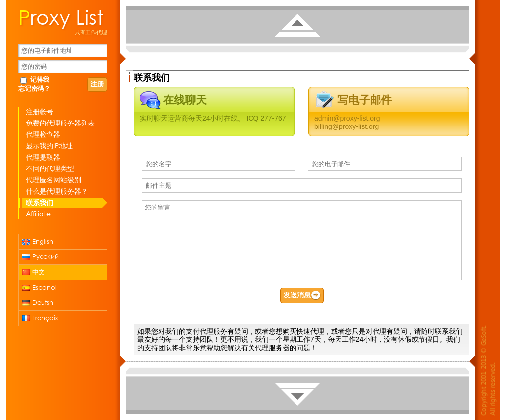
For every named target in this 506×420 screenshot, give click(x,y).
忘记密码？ (34, 89)
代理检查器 (43, 134)
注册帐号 (40, 111)
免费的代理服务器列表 (60, 123)
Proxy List (61, 16)
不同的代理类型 (50, 168)
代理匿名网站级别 (53, 180)
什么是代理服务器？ (57, 191)
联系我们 (40, 202)
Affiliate (38, 214)
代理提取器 (43, 157)
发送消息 (302, 295)
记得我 (40, 79)
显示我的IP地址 (49, 146)
